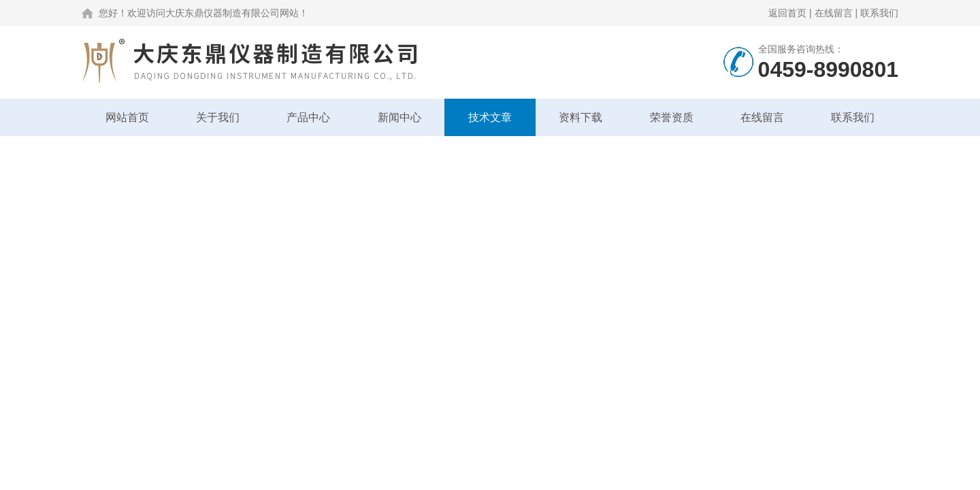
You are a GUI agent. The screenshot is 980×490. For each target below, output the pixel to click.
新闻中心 (399, 117)
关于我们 (218, 117)
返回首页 (787, 13)
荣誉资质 (672, 117)
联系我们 (879, 13)
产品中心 (308, 117)
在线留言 (834, 13)
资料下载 (581, 117)
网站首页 (127, 117)
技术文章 (490, 117)
